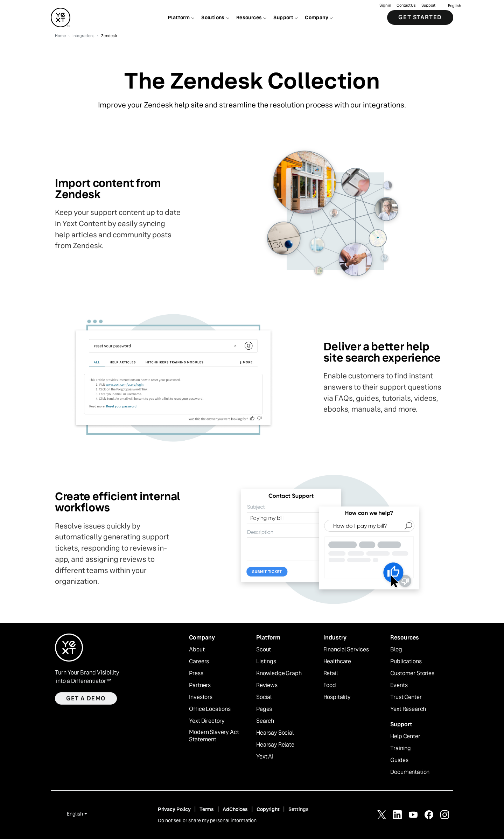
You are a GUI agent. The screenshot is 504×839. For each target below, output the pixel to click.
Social (264, 697)
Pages (264, 709)
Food (330, 685)
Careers (199, 662)
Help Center (405, 736)
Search (265, 721)
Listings (266, 662)
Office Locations (210, 709)
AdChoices (235, 809)
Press (196, 673)
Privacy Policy (174, 809)
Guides (399, 760)
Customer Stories (412, 673)
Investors (201, 697)
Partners (200, 685)
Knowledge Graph (279, 673)
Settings (299, 809)
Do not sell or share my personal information (207, 820)
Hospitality (337, 697)
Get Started (420, 17)
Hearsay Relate (275, 745)
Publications (406, 662)
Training (401, 748)
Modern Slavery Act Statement (214, 736)
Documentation (410, 772)
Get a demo (86, 698)
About (197, 650)
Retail (331, 673)
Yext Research (408, 709)
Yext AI (265, 757)
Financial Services (346, 650)
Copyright (268, 809)
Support (428, 5)
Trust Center (406, 697)
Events (399, 685)
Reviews (267, 685)
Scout (264, 650)
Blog (396, 650)
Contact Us (406, 5)
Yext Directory (207, 721)
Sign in (385, 5)
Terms (207, 809)
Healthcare (337, 662)
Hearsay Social (275, 733)
